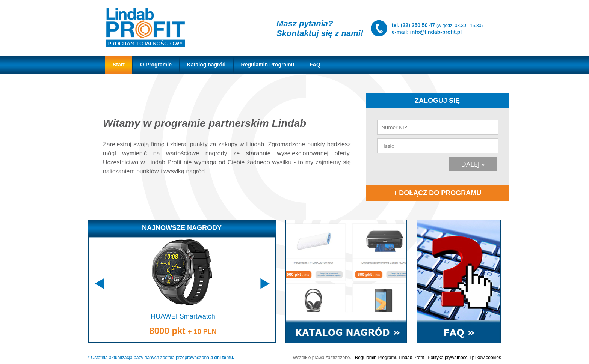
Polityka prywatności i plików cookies (464, 358)
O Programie (156, 65)
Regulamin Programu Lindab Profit (390, 358)
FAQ (315, 65)
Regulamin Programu (268, 65)
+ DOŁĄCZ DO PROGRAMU (437, 193)
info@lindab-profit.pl (436, 32)
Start (119, 65)
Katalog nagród (206, 65)
